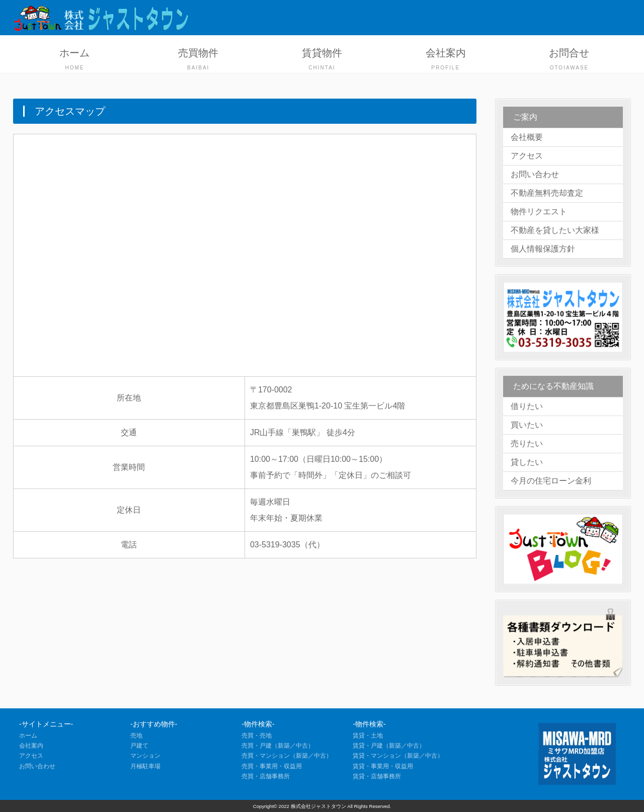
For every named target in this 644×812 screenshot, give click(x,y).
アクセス (527, 156)
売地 (136, 736)
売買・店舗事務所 (266, 776)
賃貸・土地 (368, 736)
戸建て (139, 746)
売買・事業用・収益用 (272, 766)
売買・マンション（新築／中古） (287, 756)
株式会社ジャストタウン (318, 806)
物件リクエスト (539, 212)
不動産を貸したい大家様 (555, 230)
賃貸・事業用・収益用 (383, 766)
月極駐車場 (145, 766)
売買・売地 (257, 736)
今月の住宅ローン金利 (551, 481)
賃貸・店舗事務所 (377, 776)
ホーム (75, 60)
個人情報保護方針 (543, 249)
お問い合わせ (535, 174)
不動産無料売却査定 (547, 193)
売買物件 (198, 60)
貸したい (527, 462)
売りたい (527, 443)
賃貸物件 (322, 60)
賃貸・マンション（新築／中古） (398, 756)
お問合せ (570, 60)
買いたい (527, 425)
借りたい (527, 406)
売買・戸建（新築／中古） (278, 746)
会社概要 (527, 137)
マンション (145, 756)
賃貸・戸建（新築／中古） (389, 746)
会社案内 (446, 60)
